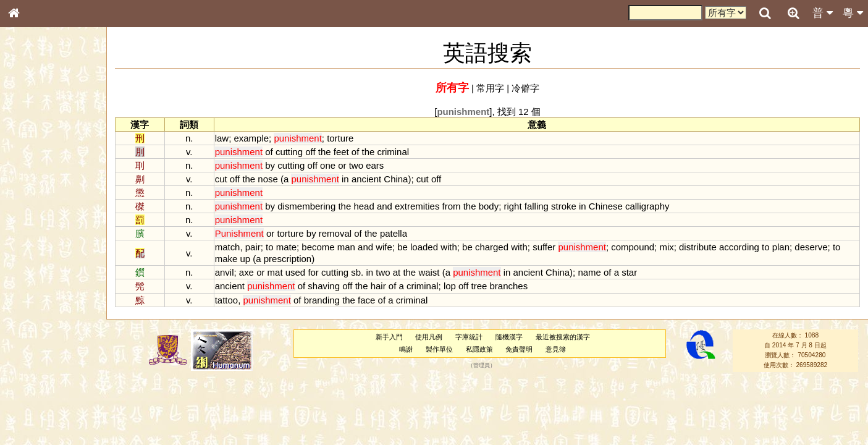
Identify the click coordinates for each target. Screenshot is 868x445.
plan (781, 247)
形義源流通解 (38, 210)
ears (375, 165)
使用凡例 (429, 337)
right (512, 206)
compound (633, 247)
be (402, 247)
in (345, 179)
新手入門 (389, 337)
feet (341, 152)
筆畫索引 (30, 176)
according (739, 247)
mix (666, 247)
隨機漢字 (509, 337)
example (251, 138)
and (385, 206)
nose (268, 179)
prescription (288, 259)
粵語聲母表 (34, 253)
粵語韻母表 (34, 265)
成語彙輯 (30, 402)
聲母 (25, 325)
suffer (544, 247)
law (222, 138)
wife (384, 247)
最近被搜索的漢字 (563, 337)
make (226, 259)
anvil (225, 272)
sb (356, 272)
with (449, 247)
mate (286, 247)
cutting (289, 152)
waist (429, 272)
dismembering (306, 206)
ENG (54, 136)
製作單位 (439, 349)
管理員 (482, 365)
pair (253, 247)
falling (537, 206)
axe (246, 272)
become (318, 247)
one (328, 165)
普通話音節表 (38, 336)
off (310, 152)
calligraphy (647, 206)
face (366, 300)
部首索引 (30, 165)
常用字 (490, 88)
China (396, 179)
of (269, 152)
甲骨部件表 (34, 187)
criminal (394, 152)
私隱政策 (479, 349)
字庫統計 (469, 337)
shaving (324, 286)
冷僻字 (525, 88)
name (589, 272)
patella (394, 233)
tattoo (226, 300)
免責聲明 (519, 349)
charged (492, 247)
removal (335, 233)
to (269, 247)
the (325, 152)
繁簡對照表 (34, 413)
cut (221, 179)
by (270, 165)
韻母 (42, 325)
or (342, 165)
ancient (366, 179)
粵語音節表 (34, 242)
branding (322, 300)
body (489, 206)
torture (340, 138)
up (245, 259)
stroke (564, 206)
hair (378, 286)
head (364, 206)
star (629, 272)
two (356, 165)
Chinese (606, 206)
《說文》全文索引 (45, 380)
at (397, 272)
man (346, 247)
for (313, 272)
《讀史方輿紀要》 (45, 391)
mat (275, 272)
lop (450, 286)
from (452, 206)
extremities (417, 206)
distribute (698, 247)
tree (479, 286)
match (228, 247)
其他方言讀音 (38, 347)
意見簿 (556, 349)
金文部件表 (34, 199)
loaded (424, 247)
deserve (811, 247)
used (295, 272)
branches (509, 286)
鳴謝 (406, 349)
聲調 (59, 325)
